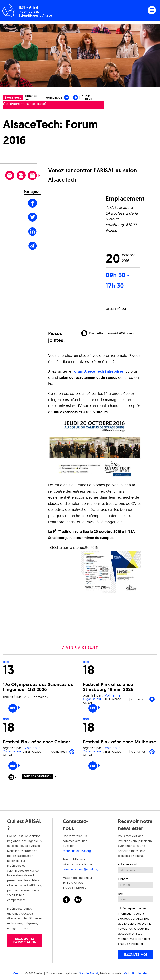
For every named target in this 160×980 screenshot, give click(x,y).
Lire (13, 708)
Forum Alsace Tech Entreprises (98, 371)
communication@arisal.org (81, 869)
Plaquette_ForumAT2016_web (112, 333)
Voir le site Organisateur (102, 697)
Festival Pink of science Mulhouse (119, 742)
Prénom (123, 879)
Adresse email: (128, 864)
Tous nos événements (37, 776)
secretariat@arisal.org (77, 851)
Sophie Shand (89, 973)
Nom (121, 894)
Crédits (18, 973)
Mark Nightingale (135, 973)
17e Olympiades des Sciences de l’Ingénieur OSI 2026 (38, 687)
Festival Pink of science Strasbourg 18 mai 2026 (108, 687)
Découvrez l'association (25, 940)
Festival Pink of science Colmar (37, 742)
